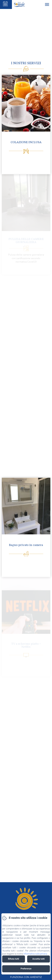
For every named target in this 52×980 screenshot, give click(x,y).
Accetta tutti (38, 959)
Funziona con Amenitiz (26, 977)
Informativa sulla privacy (35, 954)
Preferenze (26, 969)
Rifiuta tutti (13, 959)
